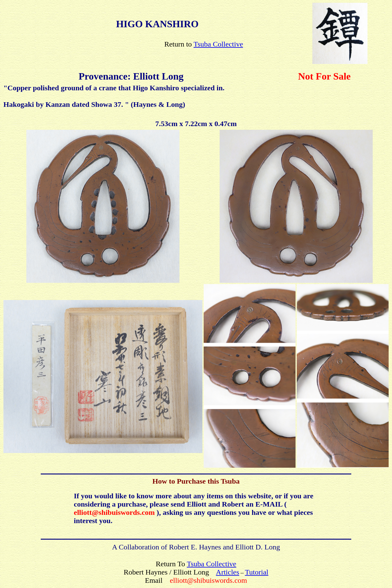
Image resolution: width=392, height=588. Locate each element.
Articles (228, 572)
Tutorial (257, 572)
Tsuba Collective (218, 44)
